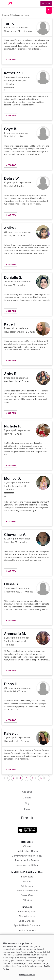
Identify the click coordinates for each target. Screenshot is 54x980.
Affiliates (27, 846)
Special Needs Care (27, 890)
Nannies (27, 881)
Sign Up (46, 4)
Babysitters (27, 877)
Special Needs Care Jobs (27, 925)
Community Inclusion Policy (27, 856)
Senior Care (27, 895)
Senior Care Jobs (27, 930)
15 (41, 778)
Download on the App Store (27, 830)
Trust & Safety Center (27, 851)
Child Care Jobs (27, 921)
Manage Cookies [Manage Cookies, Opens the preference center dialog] (27, 975)
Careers (27, 797)
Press (27, 809)
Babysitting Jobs (27, 911)
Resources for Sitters (27, 865)
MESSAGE (11, 60)
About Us (27, 792)
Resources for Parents (27, 860)
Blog (27, 803)
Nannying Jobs (27, 916)
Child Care (27, 886)
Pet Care (27, 900)
